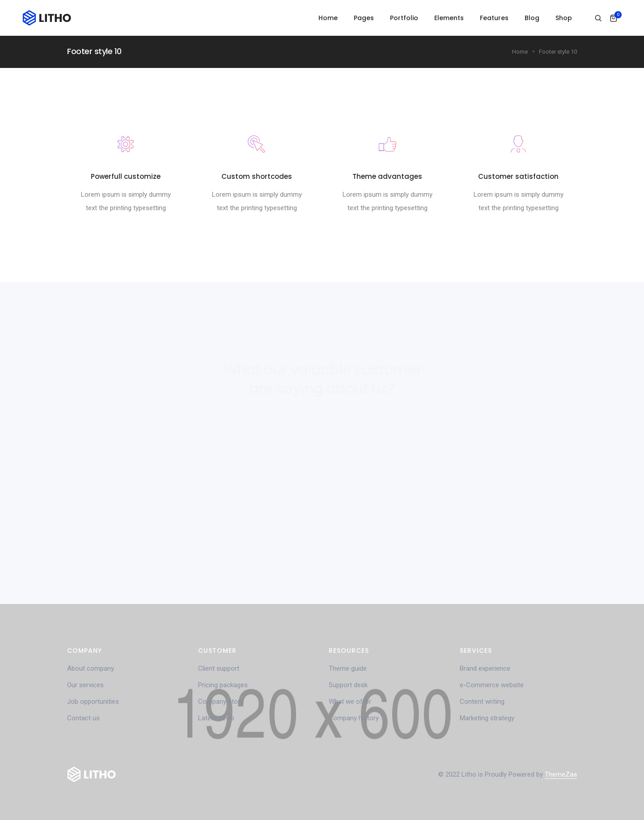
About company (91, 668)
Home (328, 18)
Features (494, 18)
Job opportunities (93, 702)
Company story (221, 702)
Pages (364, 18)
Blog (532, 18)
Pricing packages (223, 685)
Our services (85, 685)
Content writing (482, 702)
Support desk (348, 685)
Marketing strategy (487, 718)
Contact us (83, 718)
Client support (219, 668)
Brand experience (485, 668)
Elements (449, 18)
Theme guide (348, 668)
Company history (354, 718)
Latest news (216, 718)
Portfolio (404, 18)
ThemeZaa (561, 774)
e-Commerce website (492, 685)
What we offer (350, 702)
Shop (564, 18)
